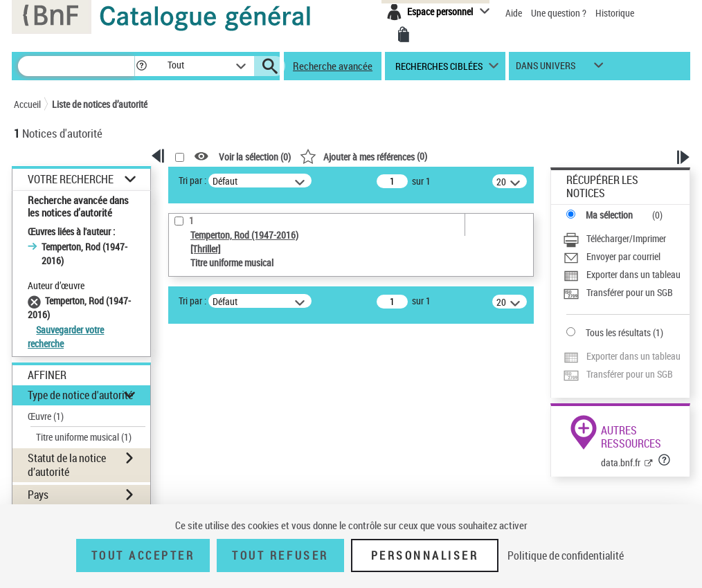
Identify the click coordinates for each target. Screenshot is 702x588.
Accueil (27, 104)
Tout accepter (143, 555)
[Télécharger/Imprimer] (614, 240)
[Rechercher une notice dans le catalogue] (76, 66)
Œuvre (46, 416)
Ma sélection (609, 215)
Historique (615, 13)
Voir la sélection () (255, 157)
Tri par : (192, 180)
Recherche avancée (333, 66)
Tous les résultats (618, 332)
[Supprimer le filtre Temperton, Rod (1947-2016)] (36, 301)
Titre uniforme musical (84, 437)
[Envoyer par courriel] (612, 258)
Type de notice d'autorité (80, 395)
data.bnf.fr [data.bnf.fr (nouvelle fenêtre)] (621, 462)
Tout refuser (280, 555)
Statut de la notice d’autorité (67, 465)
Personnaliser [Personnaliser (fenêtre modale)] (425, 555)
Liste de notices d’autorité (100, 104)
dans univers (546, 69)
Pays (38, 495)
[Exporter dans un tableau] (622, 276)
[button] (141, 66)
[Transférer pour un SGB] (618, 294)
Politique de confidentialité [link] (566, 555)
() (363, 156)
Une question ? (560, 13)
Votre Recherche (71, 180)
